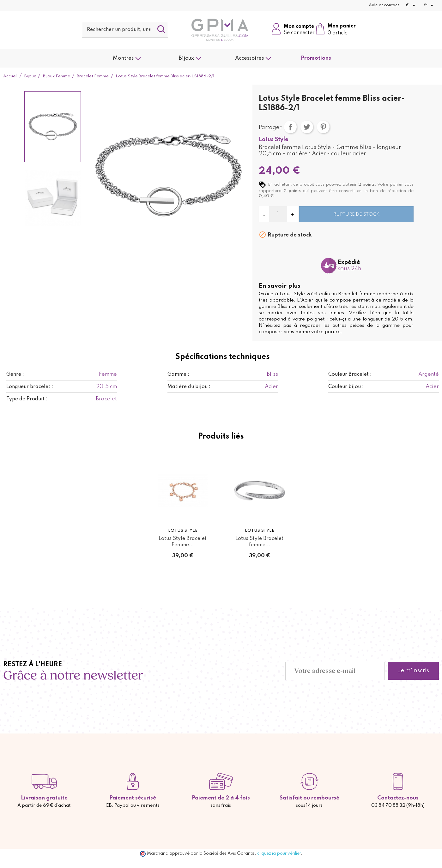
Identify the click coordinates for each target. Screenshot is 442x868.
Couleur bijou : (346, 387)
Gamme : (178, 374)
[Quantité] (278, 214)
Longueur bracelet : (30, 387)
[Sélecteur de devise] (412, 5)
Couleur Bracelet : (350, 374)
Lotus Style (274, 140)
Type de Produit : (27, 399)
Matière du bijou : (189, 387)
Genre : (15, 374)
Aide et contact (384, 5)
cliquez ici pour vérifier (279, 853)
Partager (290, 127)
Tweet (307, 127)
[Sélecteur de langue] (430, 5)
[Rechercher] (125, 30)
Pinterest (323, 127)
